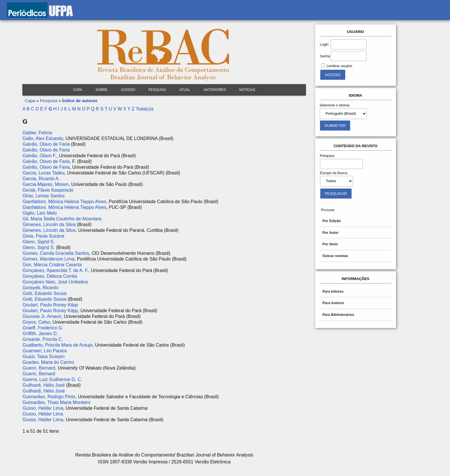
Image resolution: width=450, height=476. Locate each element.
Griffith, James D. (40, 334)
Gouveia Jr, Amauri (42, 316)
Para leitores (333, 292)
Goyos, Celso (36, 322)
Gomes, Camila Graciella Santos (56, 253)
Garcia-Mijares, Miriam (45, 184)
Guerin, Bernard (39, 368)
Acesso (128, 90)
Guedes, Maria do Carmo (48, 362)
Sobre (102, 90)
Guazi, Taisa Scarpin (43, 356)
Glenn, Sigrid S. (38, 242)
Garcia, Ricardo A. (41, 179)
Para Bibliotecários (338, 315)
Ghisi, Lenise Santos (43, 196)
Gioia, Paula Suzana (43, 236)
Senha (325, 56)
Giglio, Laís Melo (39, 213)
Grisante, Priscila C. (43, 339)
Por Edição (331, 221)
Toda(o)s (145, 109)
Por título (330, 244)
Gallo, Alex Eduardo (43, 138)
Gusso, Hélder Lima (43, 414)
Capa (78, 90)
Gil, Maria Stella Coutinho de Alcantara (62, 219)
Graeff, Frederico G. (43, 328)
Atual (185, 90)
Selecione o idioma (335, 105)
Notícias (247, 90)
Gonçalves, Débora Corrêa (50, 276)
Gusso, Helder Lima (43, 408)
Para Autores (333, 303)
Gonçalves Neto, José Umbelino (55, 282)
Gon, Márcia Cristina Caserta (52, 265)
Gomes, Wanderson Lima (48, 259)
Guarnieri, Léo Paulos (45, 351)
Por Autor (330, 233)
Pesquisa (157, 90)
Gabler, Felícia (37, 133)
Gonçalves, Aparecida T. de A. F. (55, 270)
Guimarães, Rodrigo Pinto (49, 397)
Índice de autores (80, 101)
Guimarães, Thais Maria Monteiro (56, 402)
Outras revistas (335, 256)
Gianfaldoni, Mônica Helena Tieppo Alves (64, 202)
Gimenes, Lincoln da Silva (49, 225)
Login (324, 44)
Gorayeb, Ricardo (40, 288)
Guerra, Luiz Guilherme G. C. (52, 379)
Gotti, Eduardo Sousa (44, 293)
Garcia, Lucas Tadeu (43, 173)
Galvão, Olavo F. (39, 156)
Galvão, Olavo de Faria (46, 144)
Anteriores (215, 90)
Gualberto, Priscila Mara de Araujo (57, 345)
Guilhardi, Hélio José (44, 385)
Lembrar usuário (339, 66)
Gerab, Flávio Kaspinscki (48, 190)
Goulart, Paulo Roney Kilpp (50, 305)
